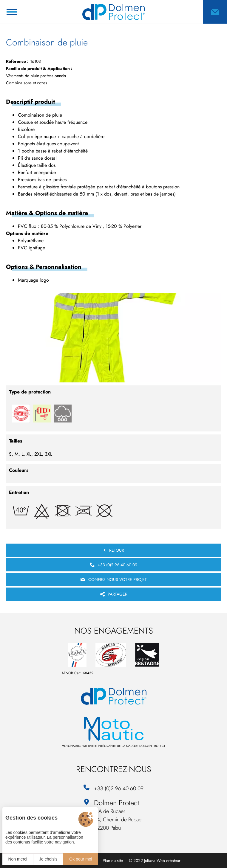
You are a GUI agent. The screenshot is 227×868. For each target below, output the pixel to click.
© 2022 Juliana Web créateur (155, 861)
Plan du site (113, 861)
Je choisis (48, 859)
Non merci (18, 859)
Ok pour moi (81, 859)
